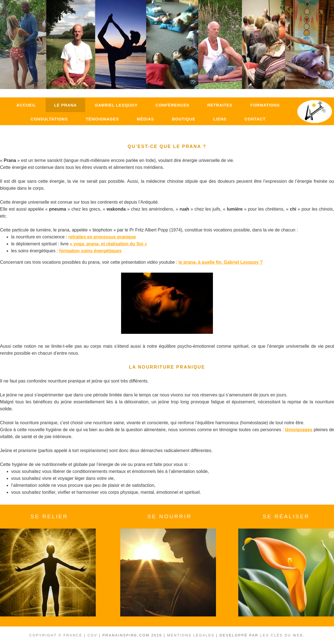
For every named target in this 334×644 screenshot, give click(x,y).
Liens (220, 119)
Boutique (184, 119)
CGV (92, 635)
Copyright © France (56, 635)
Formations (265, 105)
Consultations (49, 119)
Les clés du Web (282, 635)
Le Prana (65, 105)
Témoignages (102, 119)
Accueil (26, 105)
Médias (145, 119)
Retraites (220, 105)
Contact (255, 119)
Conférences (172, 105)
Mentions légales (191, 635)
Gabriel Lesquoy (116, 105)
